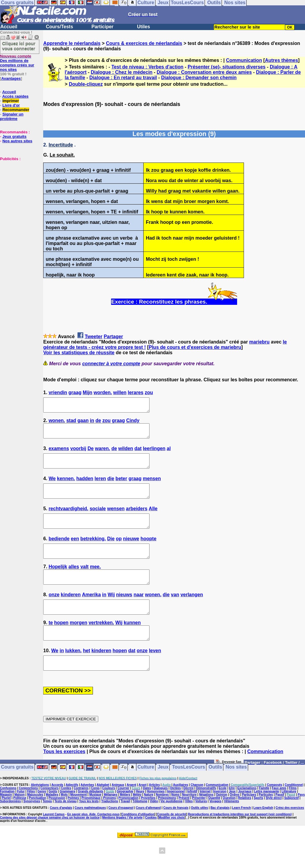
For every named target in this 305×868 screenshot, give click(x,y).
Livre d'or (11, 105)
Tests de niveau (66, 828)
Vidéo (154, 828)
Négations (206, 821)
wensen (116, 519)
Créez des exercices (290, 835)
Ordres (235, 821)
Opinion (222, 821)
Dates (147, 815)
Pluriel (6, 825)
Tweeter (93, 337)
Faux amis (279, 815)
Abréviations (40, 812)
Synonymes (32, 828)
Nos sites (236, 794)
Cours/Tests (59, 27)
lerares (136, 392)
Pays (301, 821)
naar (139, 613)
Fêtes (31, 818)
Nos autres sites (17, 141)
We (52, 487)
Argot (143, 812)
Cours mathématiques (90, 835)
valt (85, 583)
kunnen (132, 644)
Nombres (162, 821)
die (111, 487)
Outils (215, 794)
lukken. (73, 675)
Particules (266, 821)
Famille (264, 815)
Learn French (241, 835)
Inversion (220, 818)
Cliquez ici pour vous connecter (19, 46)
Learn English (263, 835)
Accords (57, 812)
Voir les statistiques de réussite (79, 353)
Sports (259, 825)
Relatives (245, 825)
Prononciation (129, 825)
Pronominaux (91, 825)
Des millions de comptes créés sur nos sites (17, 63)
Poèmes (73, 825)
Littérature (289, 818)
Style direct (274, 825)
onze (54, 613)
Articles (154, 812)
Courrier (123, 815)
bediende (59, 552)
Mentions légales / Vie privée (122, 844)
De (91, 454)
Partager (113, 337)
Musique (95, 821)
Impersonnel (176, 818)
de (98, 423)
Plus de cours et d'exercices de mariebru (195, 347)
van (175, 613)
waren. (103, 454)
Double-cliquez (86, 84)
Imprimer (11, 101)
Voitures (201, 828)
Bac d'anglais (220, 835)
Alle (153, 519)
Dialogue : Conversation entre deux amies (204, 72)
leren (100, 487)
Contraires (81, 815)
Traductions (110, 828)
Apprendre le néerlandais (72, 43)
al (169, 454)
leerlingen (154, 454)
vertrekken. (101, 644)
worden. (103, 392)
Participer (102, 27)
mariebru (259, 342)
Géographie (125, 818)
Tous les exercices (64, 778)
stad (71, 423)
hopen (61, 644)
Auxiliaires (181, 812)
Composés (274, 812)
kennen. (66, 487)
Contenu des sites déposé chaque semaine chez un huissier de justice (50, 844)
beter (121, 487)
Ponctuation (38, 825)
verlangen (192, 613)
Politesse (20, 825)
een (75, 552)
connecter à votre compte (111, 364)
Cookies (151, 844)
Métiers (125, 821)
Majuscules (35, 821)
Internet (205, 818)
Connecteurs (50, 815)
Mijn (88, 392)
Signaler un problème (12, 116)
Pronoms (109, 825)
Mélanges (111, 821)
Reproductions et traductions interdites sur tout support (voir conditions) (240, 841)
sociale (98, 519)
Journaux (245, 818)
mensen (152, 487)
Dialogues (161, 815)
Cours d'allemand (148, 835)
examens (59, 454)
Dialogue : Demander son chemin (199, 78)
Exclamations (247, 815)
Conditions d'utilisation (138, 841)
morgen (78, 644)
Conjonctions (28, 815)
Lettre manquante (267, 818)
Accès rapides (15, 96)
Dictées (176, 815)
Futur (21, 818)
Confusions (8, 815)
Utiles (144, 27)
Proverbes (148, 825)
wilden (126, 454)
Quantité (214, 825)
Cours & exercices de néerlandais (144, 43)
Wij (111, 613)
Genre (42, 818)
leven (155, 675)
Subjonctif (291, 825)
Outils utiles (199, 835)
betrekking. (93, 552)
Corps (95, 815)
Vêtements (232, 828)
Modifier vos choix (172, 844)
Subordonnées (10, 828)
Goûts (53, 818)
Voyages (215, 828)
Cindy (133, 423)
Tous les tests (89, 828)
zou (149, 392)
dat (138, 454)
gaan (83, 423)
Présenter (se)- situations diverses (227, 67)
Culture (146, 794)
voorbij (78, 454)
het (86, 675)
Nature (149, 821)
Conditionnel (294, 812)
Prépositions (167, 825)
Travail (125, 828)
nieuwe (131, 552)
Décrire (188, 815)
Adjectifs (72, 812)
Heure (140, 818)
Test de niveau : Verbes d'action (147, 67)
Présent (184, 825)
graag (75, 392)
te (51, 644)
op (119, 552)
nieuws (124, 613)
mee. (95, 583)
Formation (7, 818)
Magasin (6, 821)
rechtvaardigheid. (68, 519)
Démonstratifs (206, 815)
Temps (47, 828)
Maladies (52, 821)
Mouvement (79, 821)
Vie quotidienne (172, 828)
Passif (280, 821)
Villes (189, 828)
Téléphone (140, 828)
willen (120, 392)
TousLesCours (189, 794)
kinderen (71, 613)
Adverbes (88, 812)
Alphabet (103, 812)
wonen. (57, 423)
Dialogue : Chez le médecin (122, 72)
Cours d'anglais (61, 835)
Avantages (11, 78)
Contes (66, 815)
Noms (175, 821)
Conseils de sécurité (172, 841)
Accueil (9, 27)
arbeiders (137, 519)
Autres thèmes (281, 60)
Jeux (163, 794)
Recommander (16, 110)
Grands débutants (91, 818)
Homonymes (156, 818)
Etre (232, 815)
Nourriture (189, 821)
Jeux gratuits (14, 136)
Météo (137, 821)
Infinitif (192, 818)
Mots (64, 821)
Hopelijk (58, 583)
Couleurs (109, 815)
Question (229, 825)
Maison (19, 821)
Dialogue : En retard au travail (123, 78)
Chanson (197, 812)
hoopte (148, 552)
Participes (249, 821)
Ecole (223, 815)
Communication (244, 60)
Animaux (118, 812)
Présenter (199, 825)
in (92, 423)
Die (111, 552)
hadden (85, 487)
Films (293, 815)
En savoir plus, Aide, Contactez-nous (94, 841)
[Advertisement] (18, 191)
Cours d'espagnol (121, 835)
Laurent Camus (54, 841)
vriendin (58, 392)
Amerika (91, 613)
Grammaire (67, 818)
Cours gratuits (17, 794)
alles (74, 583)
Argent (131, 812)
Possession (57, 825)
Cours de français (176, 835)
